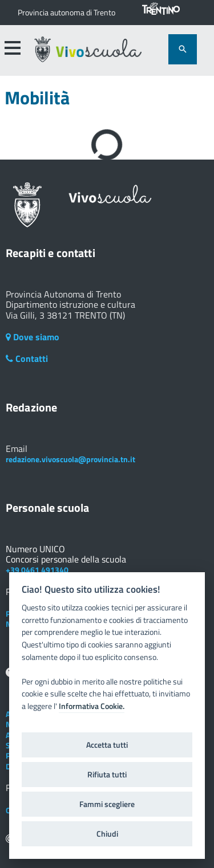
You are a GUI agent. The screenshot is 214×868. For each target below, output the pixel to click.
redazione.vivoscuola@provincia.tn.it (70, 459)
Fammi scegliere (107, 804)
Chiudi (107, 834)
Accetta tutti (107, 745)
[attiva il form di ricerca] (183, 49)
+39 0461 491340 (37, 570)
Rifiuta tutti (107, 775)
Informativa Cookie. (92, 706)
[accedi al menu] (12, 48)
